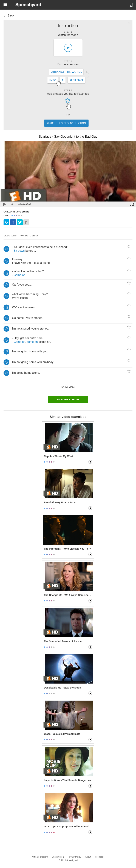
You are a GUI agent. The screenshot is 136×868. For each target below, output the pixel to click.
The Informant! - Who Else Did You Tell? (67, 549)
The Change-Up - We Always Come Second (68, 595)
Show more (68, 387)
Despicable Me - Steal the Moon (62, 688)
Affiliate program (40, 857)
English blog (58, 857)
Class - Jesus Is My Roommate (62, 734)
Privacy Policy (74, 857)
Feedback (100, 857)
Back (11, 16)
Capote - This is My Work (59, 456)
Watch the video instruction (66, 123)
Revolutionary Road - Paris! (60, 502)
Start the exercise (68, 400)
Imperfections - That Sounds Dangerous (67, 780)
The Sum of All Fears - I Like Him (63, 641)
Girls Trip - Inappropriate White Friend (66, 826)
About (88, 857)
